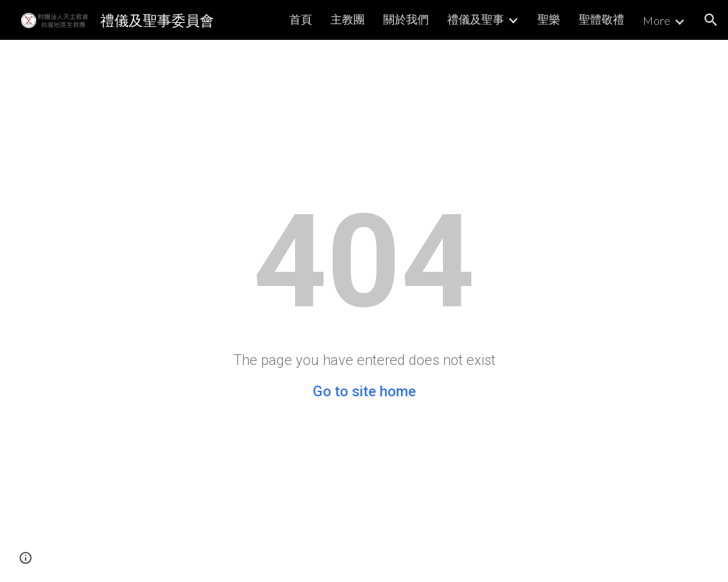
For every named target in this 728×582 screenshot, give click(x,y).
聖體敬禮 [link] (601, 19)
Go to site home (364, 391)
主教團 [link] (348, 19)
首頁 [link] (301, 19)
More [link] (657, 20)
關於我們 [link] (406, 19)
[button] (711, 20)
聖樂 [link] (549, 19)
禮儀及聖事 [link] (476, 19)
